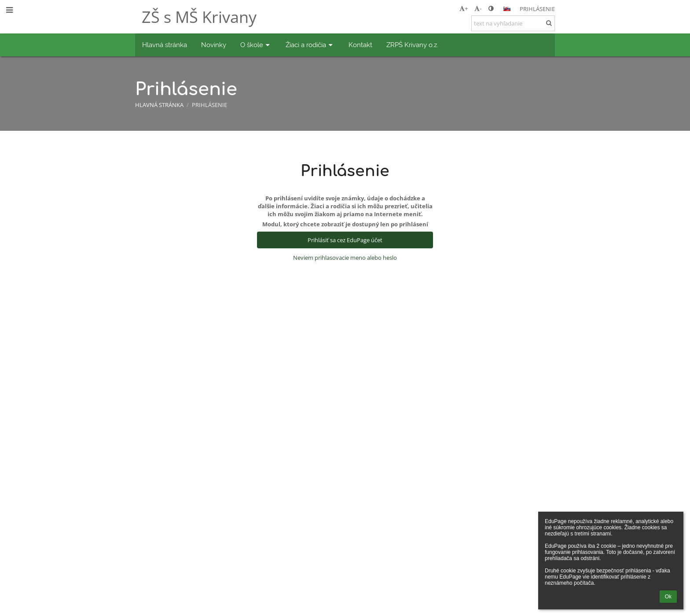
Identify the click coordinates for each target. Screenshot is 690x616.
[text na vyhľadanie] (513, 23)
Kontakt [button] (360, 45)
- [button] (478, 8)
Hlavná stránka (159, 105)
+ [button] (464, 8)
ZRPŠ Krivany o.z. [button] (412, 45)
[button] (507, 9)
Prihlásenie (537, 9)
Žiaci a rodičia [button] (310, 45)
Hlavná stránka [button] (165, 45)
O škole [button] (256, 45)
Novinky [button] (214, 45)
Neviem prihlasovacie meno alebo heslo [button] (345, 258)
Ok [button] (668, 597)
